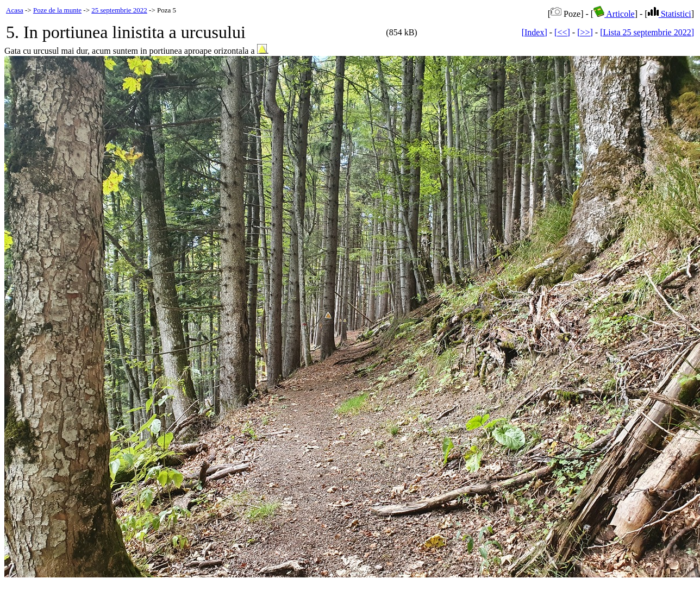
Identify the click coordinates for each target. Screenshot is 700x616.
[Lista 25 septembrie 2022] (647, 32)
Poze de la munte (57, 10)
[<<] (562, 32)
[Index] (535, 32)
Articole (614, 14)
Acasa (15, 10)
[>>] (585, 32)
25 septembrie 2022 (119, 10)
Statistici (670, 14)
